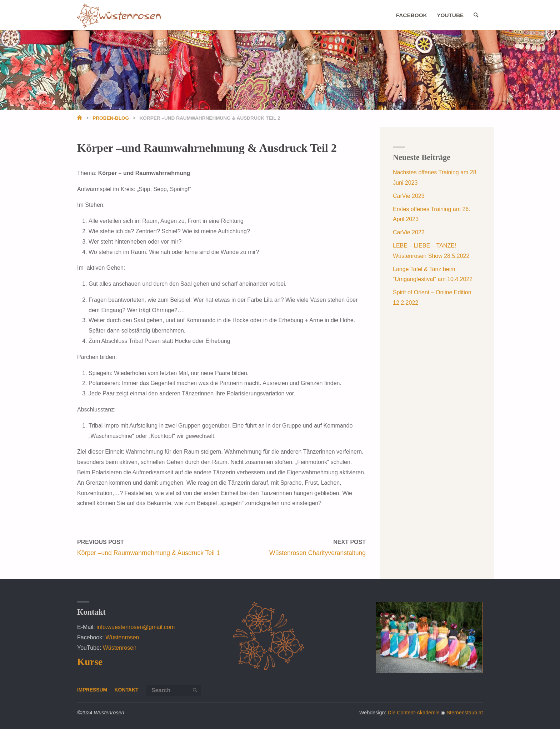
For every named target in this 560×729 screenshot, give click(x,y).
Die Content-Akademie (414, 713)
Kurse (90, 662)
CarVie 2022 (409, 232)
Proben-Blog (111, 118)
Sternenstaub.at (465, 713)
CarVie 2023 (409, 196)
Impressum (93, 690)
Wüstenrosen (122, 637)
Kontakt (128, 690)
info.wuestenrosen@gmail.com (136, 627)
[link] (475, 15)
